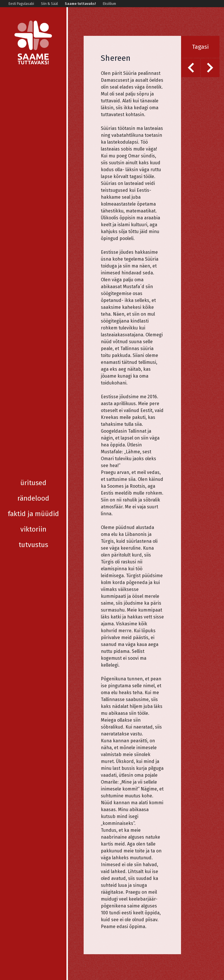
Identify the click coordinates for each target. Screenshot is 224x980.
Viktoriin (33, 131)
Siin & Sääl (49, 4)
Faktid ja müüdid (33, 115)
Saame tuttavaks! (80, 4)
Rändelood (33, 100)
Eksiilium (109, 4)
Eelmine (184, 62)
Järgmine (204, 62)
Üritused (33, 84)
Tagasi (200, 47)
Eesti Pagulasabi (21, 4)
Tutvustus (33, 146)
